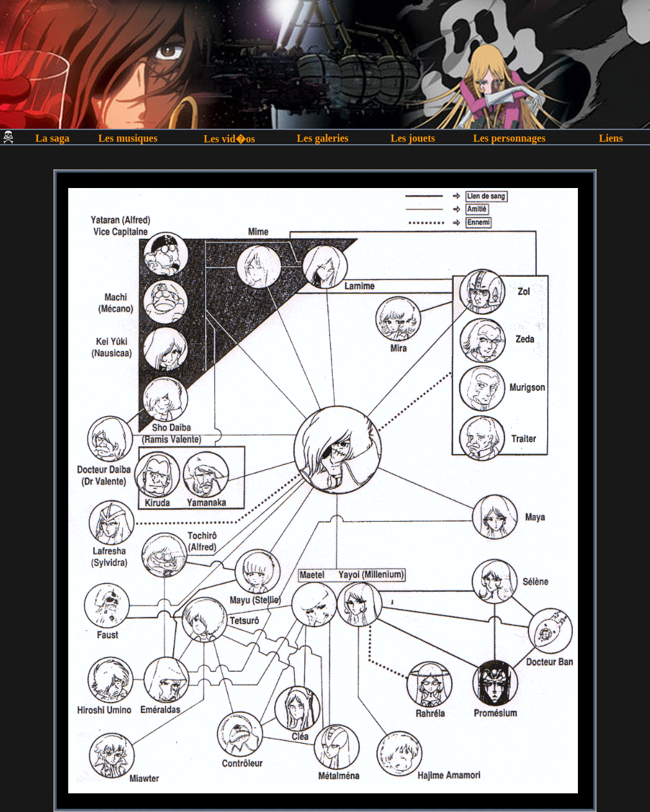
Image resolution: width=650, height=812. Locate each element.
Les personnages (509, 138)
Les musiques (128, 138)
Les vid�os (230, 139)
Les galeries (322, 138)
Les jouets (413, 138)
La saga (52, 138)
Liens (611, 138)
